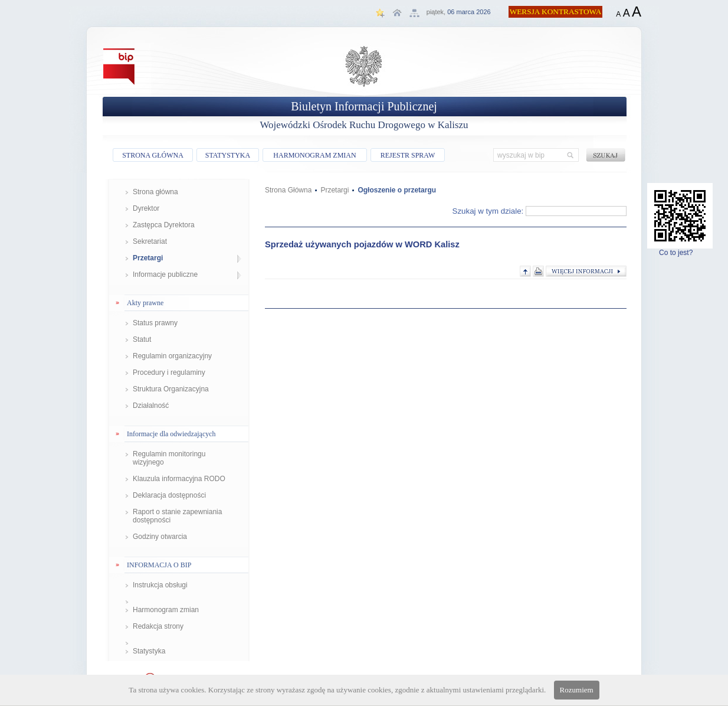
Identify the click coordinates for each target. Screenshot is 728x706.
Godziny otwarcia (160, 537)
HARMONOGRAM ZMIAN (314, 155)
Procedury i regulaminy (169, 372)
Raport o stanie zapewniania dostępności (177, 516)
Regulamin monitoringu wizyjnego (169, 458)
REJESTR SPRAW (408, 155)
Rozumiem (577, 690)
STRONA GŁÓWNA (153, 155)
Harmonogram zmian (166, 610)
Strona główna (155, 192)
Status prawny (155, 323)
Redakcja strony (158, 626)
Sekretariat (150, 241)
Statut (142, 339)
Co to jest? (680, 249)
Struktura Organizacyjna (171, 389)
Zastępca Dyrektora (164, 225)
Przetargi (148, 258)
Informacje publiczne (165, 274)
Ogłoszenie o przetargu (397, 190)
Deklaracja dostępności (169, 495)
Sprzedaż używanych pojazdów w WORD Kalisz (362, 244)
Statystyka (149, 651)
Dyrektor (146, 208)
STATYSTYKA (228, 155)
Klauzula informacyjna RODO (179, 479)
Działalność (151, 406)
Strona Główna (288, 190)
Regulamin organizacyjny (172, 356)
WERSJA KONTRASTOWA (556, 12)
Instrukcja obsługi (160, 585)
